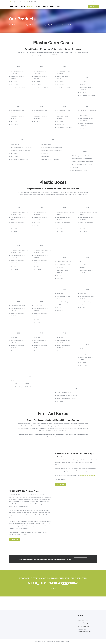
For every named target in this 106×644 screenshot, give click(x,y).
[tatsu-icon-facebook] (92, 2)
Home (14, 6)
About (19, 6)
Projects (55, 6)
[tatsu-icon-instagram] (97, 2)
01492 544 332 (32, 2)
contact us (53, 588)
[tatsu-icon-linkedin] (80, 634)
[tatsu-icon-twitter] (94, 2)
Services (25, 6)
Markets (40, 6)
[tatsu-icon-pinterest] (95, 2)
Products (32, 6)
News (60, 6)
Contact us (91, 7)
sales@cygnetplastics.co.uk (18, 2)
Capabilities (47, 6)
